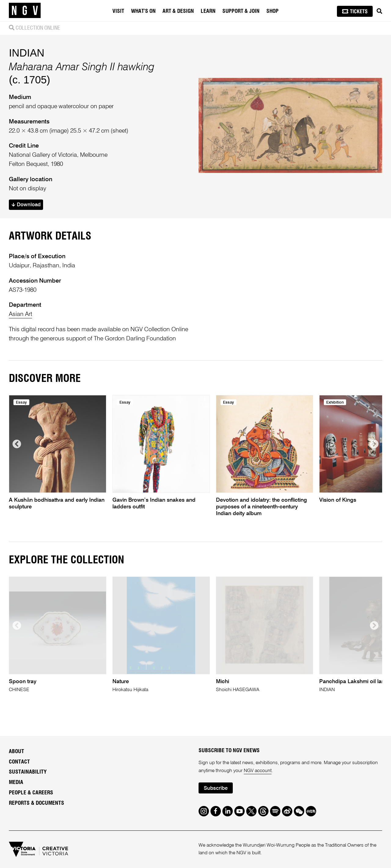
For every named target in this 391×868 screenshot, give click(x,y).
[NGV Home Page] (25, 11)
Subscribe (216, 788)
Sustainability (28, 772)
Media (16, 782)
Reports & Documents (37, 803)
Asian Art (20, 314)
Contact (19, 762)
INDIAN (27, 53)
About (16, 752)
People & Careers (31, 793)
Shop (272, 11)
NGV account (258, 771)
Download (26, 205)
